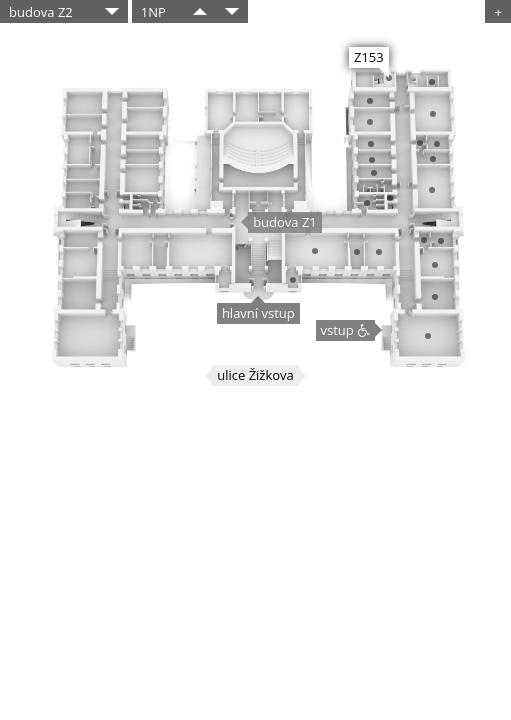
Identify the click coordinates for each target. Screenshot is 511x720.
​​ (200, 11)
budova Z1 (285, 222)
